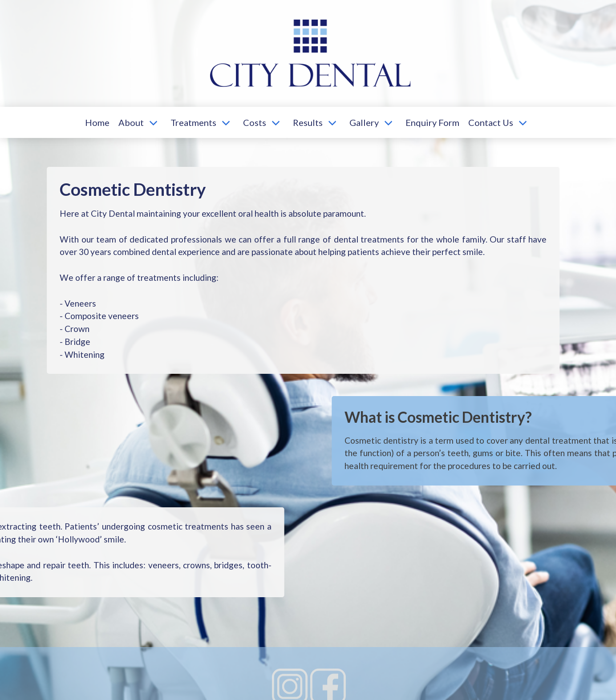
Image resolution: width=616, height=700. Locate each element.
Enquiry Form (432, 122)
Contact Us (491, 122)
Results (308, 122)
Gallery (364, 122)
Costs (255, 122)
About (131, 122)
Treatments (193, 122)
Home (97, 122)
